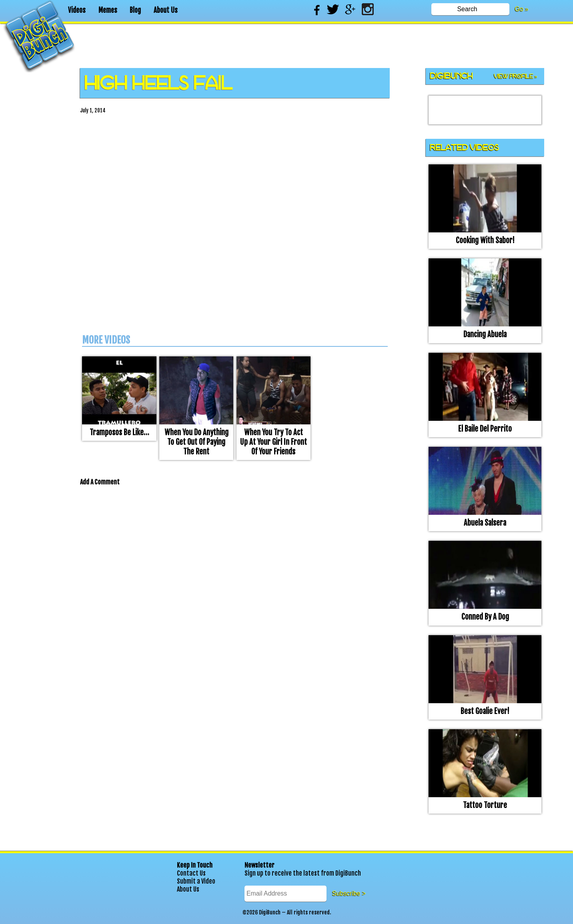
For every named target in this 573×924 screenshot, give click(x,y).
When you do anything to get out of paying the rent (196, 442)
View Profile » (516, 77)
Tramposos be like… (119, 432)
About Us (166, 10)
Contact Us (191, 873)
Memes (108, 10)
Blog (135, 10)
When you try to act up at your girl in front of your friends (273, 442)
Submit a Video (196, 881)
